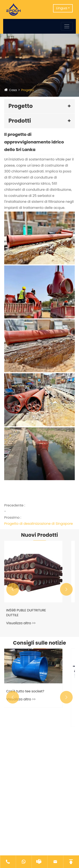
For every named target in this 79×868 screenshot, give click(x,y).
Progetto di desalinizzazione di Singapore (39, 524)
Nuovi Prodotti (39, 535)
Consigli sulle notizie (39, 643)
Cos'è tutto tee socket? (33, 691)
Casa (13, 90)
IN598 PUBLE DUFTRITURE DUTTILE (34, 613)
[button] (13, 589)
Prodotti (20, 121)
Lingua (62, 8)
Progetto (28, 90)
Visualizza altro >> (29, 623)
